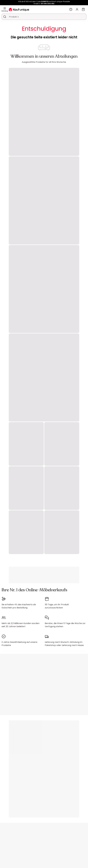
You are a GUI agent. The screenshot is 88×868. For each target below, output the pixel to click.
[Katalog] (5, 8)
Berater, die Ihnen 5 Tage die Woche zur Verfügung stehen (65, 625)
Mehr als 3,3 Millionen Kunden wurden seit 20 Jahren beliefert (20, 625)
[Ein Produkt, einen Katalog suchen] (5, 17)
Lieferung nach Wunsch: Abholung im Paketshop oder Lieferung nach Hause (64, 644)
